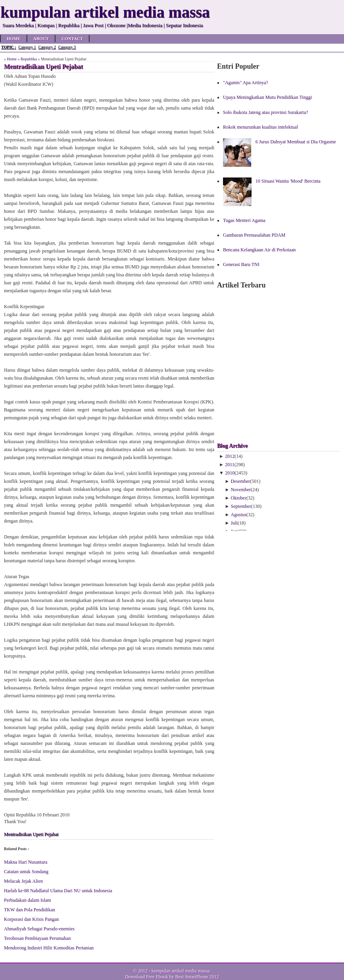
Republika (29, 59)
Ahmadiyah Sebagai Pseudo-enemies (39, 929)
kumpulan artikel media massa (181, 971)
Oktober (239, 498)
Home (14, 39)
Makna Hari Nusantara (26, 862)
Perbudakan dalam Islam (28, 900)
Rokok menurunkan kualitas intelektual (260, 127)
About (41, 39)
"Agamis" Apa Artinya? (246, 83)
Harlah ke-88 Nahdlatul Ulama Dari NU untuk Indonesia (58, 891)
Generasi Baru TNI (241, 264)
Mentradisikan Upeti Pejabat (31, 834)
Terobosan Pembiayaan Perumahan (37, 938)
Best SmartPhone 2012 (197, 977)
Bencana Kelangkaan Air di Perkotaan (259, 250)
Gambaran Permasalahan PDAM (254, 235)
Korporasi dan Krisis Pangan (31, 919)
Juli (234, 523)
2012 (230, 456)
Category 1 (27, 47)
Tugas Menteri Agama (244, 220)
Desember (241, 481)
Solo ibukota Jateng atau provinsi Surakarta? (265, 112)
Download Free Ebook (147, 977)
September (241, 506)
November (241, 490)
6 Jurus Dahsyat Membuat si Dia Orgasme (296, 142)
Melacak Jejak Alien (23, 881)
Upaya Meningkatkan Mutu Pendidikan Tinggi (267, 97)
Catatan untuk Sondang (26, 872)
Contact (72, 39)
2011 (230, 465)
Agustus (239, 515)
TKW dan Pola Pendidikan (30, 910)
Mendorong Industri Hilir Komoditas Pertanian (49, 948)
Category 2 (47, 47)
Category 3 (67, 47)
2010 (230, 473)
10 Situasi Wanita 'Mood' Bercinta (288, 181)
